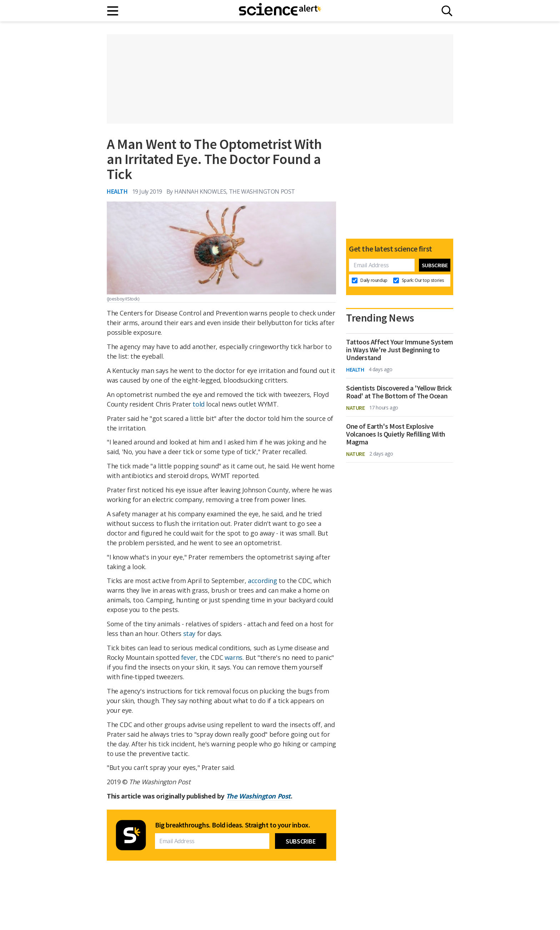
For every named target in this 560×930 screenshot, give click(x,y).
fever (189, 657)
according (262, 581)
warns (234, 657)
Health (117, 191)
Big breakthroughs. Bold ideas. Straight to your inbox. (232, 825)
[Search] (447, 11)
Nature (356, 408)
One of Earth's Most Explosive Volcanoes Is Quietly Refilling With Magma (396, 434)
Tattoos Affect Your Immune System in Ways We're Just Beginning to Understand (400, 350)
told (198, 404)
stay (189, 633)
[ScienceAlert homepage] (280, 11)
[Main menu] (113, 11)
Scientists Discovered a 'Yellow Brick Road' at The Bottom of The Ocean (399, 392)
